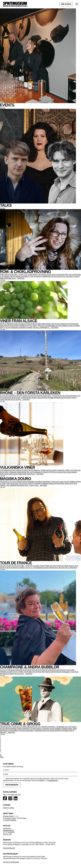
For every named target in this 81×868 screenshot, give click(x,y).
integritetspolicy (53, 780)
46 (1, 755)
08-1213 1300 (7, 834)
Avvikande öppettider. (10, 820)
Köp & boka (66, 4)
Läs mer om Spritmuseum (11, 862)
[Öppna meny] (77, 4)
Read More (21, 278)
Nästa (2, 757)
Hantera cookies (9, 808)
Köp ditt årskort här (9, 848)
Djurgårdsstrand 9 (9, 830)
